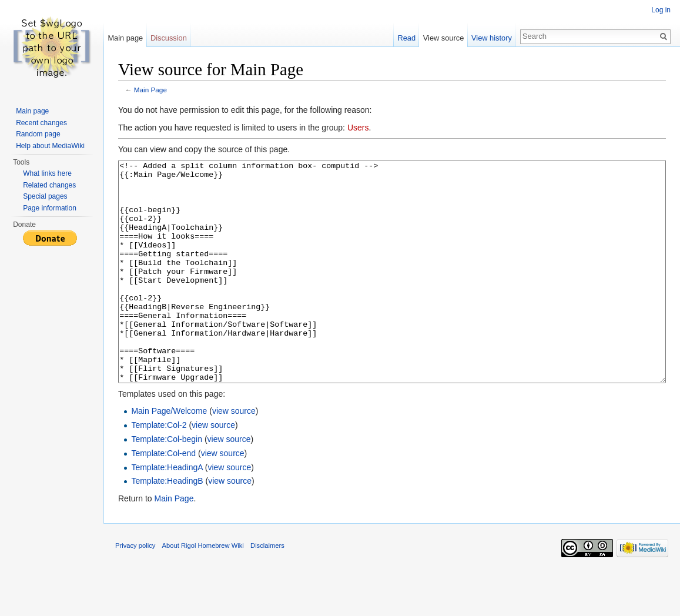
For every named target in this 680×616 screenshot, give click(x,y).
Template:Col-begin (167, 483)
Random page (38, 134)
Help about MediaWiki (50, 146)
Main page (125, 38)
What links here (47, 173)
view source (234, 455)
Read (406, 38)
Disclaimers (267, 590)
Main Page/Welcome (169, 455)
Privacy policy (135, 590)
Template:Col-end (163, 497)
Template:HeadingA (167, 511)
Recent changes (41, 123)
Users (358, 128)
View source (443, 38)
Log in (661, 10)
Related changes (49, 185)
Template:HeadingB (167, 525)
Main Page (150, 90)
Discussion (169, 38)
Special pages (45, 196)
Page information (50, 208)
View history (492, 38)
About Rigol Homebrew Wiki (203, 590)
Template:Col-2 (159, 469)
